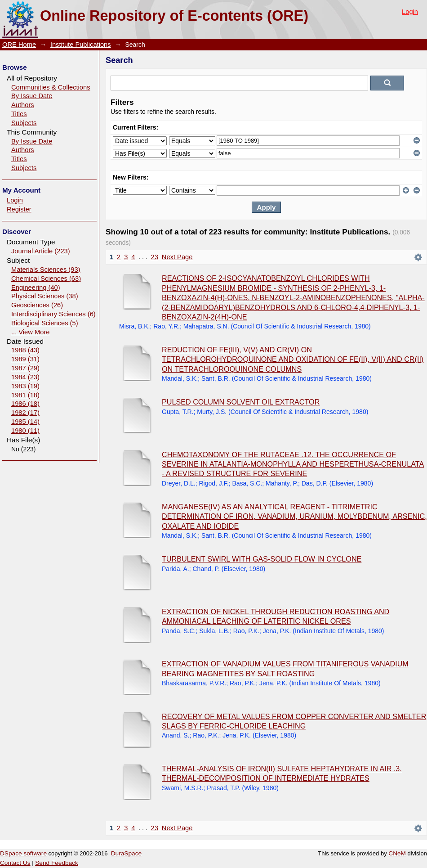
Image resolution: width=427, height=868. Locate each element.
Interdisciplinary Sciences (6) (53, 314)
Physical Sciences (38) (45, 296)
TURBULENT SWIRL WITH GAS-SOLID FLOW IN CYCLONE (262, 559)
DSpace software (23, 853)
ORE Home (19, 45)
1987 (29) (25, 368)
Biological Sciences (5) (45, 323)
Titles (19, 114)
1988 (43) (25, 350)
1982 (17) (25, 413)
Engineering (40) (36, 288)
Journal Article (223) (41, 251)
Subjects (24, 123)
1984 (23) (25, 377)
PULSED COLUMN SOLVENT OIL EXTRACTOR (241, 402)
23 (155, 257)
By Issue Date (32, 96)
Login (410, 12)
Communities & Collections (51, 87)
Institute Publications (81, 45)
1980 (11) (25, 431)
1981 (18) (25, 395)
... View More (30, 332)
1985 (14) (25, 422)
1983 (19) (25, 386)
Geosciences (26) (37, 305)
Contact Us (15, 863)
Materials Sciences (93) (46, 270)
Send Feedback (57, 863)
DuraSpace (126, 853)
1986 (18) (25, 404)
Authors (23, 105)
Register (19, 209)
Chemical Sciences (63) (46, 279)
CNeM (397, 853)
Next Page (177, 257)
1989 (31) (25, 359)
